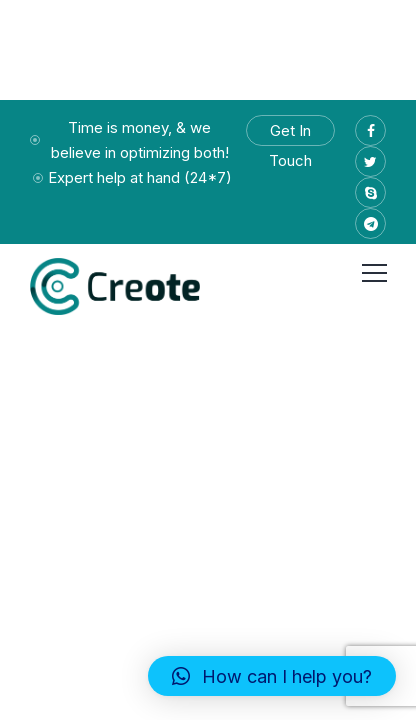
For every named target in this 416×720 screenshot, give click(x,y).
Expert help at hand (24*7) (140, 177)
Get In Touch (290, 133)
